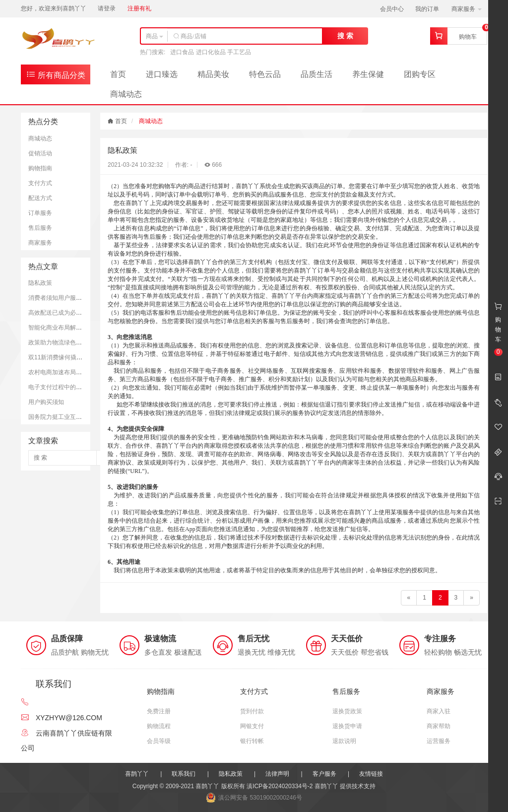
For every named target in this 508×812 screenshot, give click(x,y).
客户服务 (324, 774)
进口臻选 (162, 74)
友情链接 (371, 774)
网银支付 (252, 726)
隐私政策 (40, 283)
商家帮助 (439, 726)
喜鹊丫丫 (137, 774)
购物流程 (159, 726)
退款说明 (344, 741)
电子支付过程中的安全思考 (64, 387)
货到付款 (252, 711)
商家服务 (467, 9)
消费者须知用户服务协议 (61, 298)
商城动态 (126, 94)
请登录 (107, 8)
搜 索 (345, 36)
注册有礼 (139, 8)
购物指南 (40, 168)
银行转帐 (252, 741)
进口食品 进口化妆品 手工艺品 (211, 52)
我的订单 (427, 9)
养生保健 (368, 74)
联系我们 (184, 774)
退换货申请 (347, 726)
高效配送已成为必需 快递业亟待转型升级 (83, 313)
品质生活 (317, 74)
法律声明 (277, 774)
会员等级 (159, 741)
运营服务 (439, 741)
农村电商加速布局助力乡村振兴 (70, 372)
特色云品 (265, 74)
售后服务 (40, 228)
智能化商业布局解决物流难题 (67, 328)
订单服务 (40, 213)
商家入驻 (439, 711)
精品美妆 (213, 74)
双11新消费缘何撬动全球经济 (67, 357)
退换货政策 (347, 711)
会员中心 (392, 9)
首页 (118, 74)
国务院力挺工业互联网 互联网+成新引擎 (81, 417)
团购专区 (420, 74)
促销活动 (40, 153)
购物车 (468, 37)
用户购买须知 (46, 402)
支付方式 (40, 183)
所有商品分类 (56, 74)
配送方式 (40, 198)
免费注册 (159, 711)
